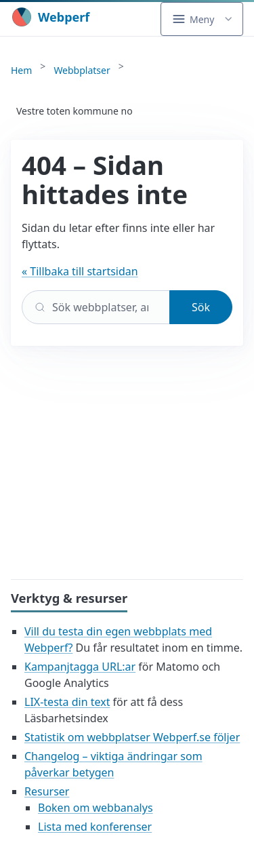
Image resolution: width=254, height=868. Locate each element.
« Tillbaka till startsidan (80, 271)
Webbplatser (82, 70)
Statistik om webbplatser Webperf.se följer (132, 737)
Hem (21, 70)
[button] (202, 19)
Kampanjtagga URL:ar (80, 667)
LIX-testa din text (67, 702)
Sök (201, 307)
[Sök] (96, 307)
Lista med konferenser (95, 827)
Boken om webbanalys (96, 808)
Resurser (47, 791)
